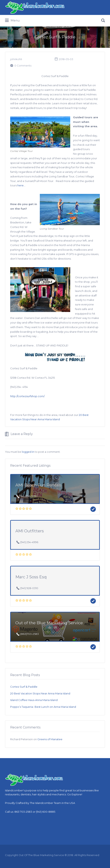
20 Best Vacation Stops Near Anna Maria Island (40, 693)
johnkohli (16, 59)
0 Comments (23, 65)
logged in (28, 452)
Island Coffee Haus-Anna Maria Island (34, 700)
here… (22, 185)
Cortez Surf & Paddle (24, 687)
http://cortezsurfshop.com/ (27, 396)
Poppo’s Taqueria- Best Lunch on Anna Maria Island (43, 707)
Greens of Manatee (50, 739)
